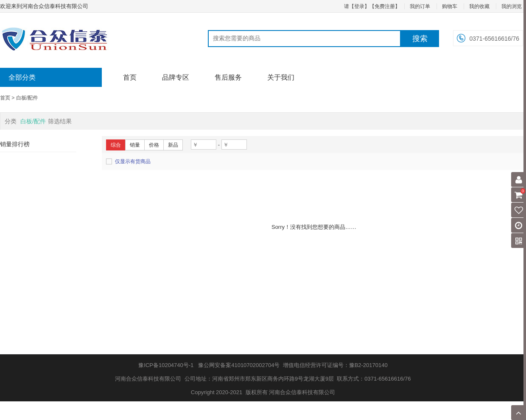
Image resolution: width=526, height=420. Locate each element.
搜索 (420, 39)
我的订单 (420, 6)
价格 (154, 145)
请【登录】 (357, 6)
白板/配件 (27, 98)
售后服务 (228, 77)
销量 (135, 145)
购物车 (450, 6)
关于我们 (281, 77)
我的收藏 (479, 6)
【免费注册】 (385, 6)
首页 (130, 77)
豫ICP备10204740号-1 (166, 365)
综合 (116, 145)
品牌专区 (176, 77)
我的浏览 (512, 6)
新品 (173, 145)
